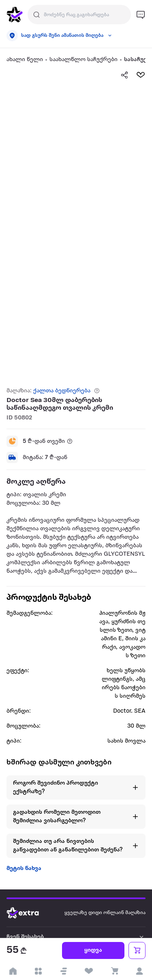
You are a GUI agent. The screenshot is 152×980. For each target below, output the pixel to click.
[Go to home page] (29, 913)
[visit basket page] (114, 971)
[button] (64, 971)
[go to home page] (15, 15)
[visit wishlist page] (89, 971)
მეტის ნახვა (24, 869)
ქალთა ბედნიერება (62, 391)
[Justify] (36, 15)
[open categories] (38, 971)
